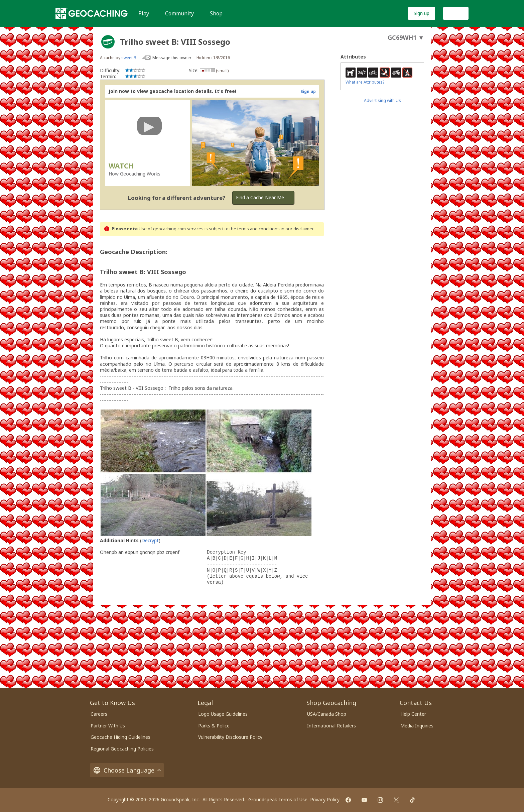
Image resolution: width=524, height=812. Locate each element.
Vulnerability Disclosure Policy (230, 737)
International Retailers (332, 726)
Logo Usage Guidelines (223, 714)
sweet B (129, 58)
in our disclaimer (297, 229)
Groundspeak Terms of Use (278, 799)
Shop (216, 13)
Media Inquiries (417, 726)
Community (179, 13)
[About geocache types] (108, 42)
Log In (456, 13)
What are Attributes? (365, 82)
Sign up (422, 13)
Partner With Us (108, 726)
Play (144, 13)
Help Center (413, 714)
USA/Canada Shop (327, 714)
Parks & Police (214, 726)
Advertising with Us (382, 100)
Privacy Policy (325, 799)
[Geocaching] (92, 13)
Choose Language (127, 770)
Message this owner (172, 58)
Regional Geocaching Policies (122, 749)
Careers (99, 714)
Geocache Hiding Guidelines (120, 737)
